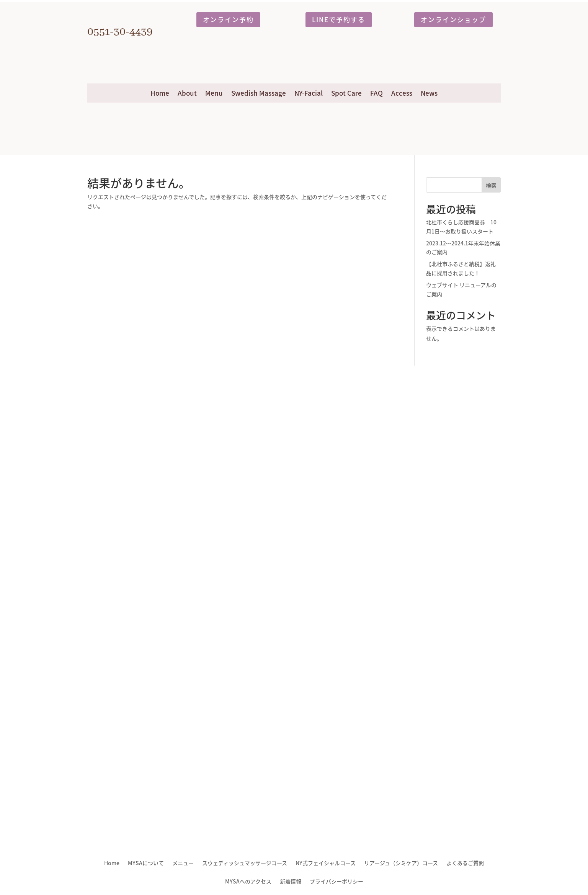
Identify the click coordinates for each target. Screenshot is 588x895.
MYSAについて (146, 863)
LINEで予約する (339, 19)
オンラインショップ (453, 19)
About (187, 93)
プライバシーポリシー (336, 882)
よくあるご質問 (465, 863)
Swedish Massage (259, 93)
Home (160, 93)
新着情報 (291, 882)
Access (402, 93)
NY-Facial (309, 93)
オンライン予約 (228, 19)
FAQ (376, 93)
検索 (491, 185)
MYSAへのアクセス (248, 882)
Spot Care (346, 93)
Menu (214, 93)
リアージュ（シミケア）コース (401, 863)
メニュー (183, 863)
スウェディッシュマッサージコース (245, 863)
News (429, 93)
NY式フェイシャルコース (326, 863)
